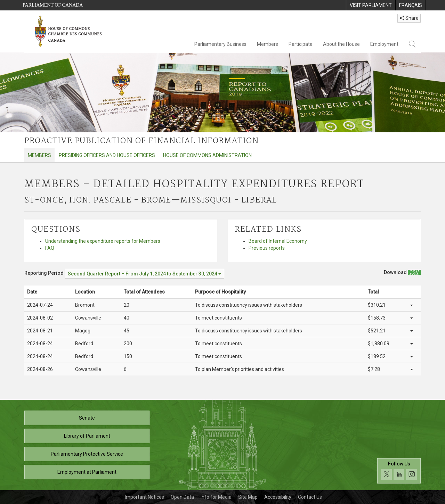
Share (409, 18)
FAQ (50, 248)
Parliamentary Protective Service (87, 454)
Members (268, 44)
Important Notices (144, 497)
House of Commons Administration (207, 155)
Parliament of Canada (53, 5)
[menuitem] (371, 5)
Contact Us (310, 497)
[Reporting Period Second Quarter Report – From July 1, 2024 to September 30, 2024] (144, 274)
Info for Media (216, 497)
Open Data (182, 497)
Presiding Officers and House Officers (107, 155)
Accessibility (278, 497)
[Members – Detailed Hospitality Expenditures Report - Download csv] (414, 272)
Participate (301, 44)
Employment (384, 44)
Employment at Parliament (87, 472)
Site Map (248, 497)
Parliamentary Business (220, 44)
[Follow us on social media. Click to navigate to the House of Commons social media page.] (399, 471)
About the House (341, 44)
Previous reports (267, 248)
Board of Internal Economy (278, 241)
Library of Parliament (87, 436)
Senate (87, 418)
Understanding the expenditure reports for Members (103, 241)
